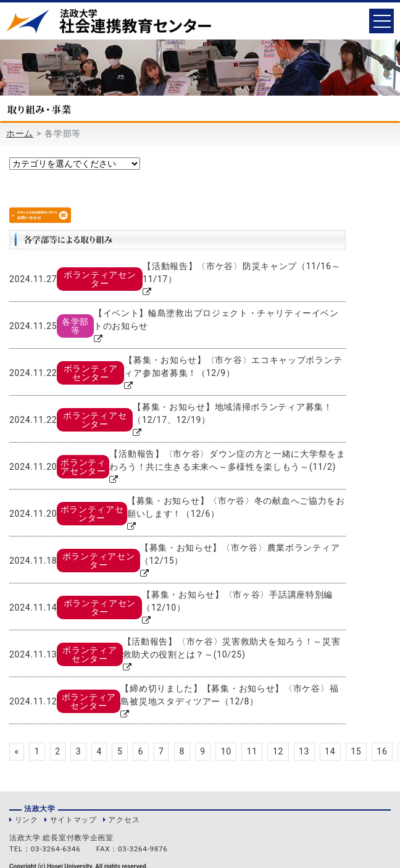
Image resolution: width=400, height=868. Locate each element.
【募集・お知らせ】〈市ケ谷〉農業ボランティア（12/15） (240, 554)
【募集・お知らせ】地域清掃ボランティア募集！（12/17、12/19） (232, 413)
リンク (27, 820)
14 (331, 751)
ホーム (20, 133)
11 (252, 751)
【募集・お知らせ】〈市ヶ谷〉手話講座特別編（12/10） (237, 601)
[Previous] (17, 752)
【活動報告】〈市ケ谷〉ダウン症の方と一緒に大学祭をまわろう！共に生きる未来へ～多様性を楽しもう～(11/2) (227, 460)
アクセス (124, 820)
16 (382, 751)
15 (356, 751)
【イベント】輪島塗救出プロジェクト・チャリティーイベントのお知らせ (216, 319)
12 (278, 751)
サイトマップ (73, 820)
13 (304, 751)
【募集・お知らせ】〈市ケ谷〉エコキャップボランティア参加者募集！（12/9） (233, 366)
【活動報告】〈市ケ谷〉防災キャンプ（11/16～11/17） (241, 273)
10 (226, 751)
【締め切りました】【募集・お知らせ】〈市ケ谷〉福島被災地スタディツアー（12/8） (229, 695)
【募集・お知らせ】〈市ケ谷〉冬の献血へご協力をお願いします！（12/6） (236, 507)
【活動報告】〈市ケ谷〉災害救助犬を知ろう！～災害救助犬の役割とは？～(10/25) (232, 648)
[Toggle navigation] (381, 21)
